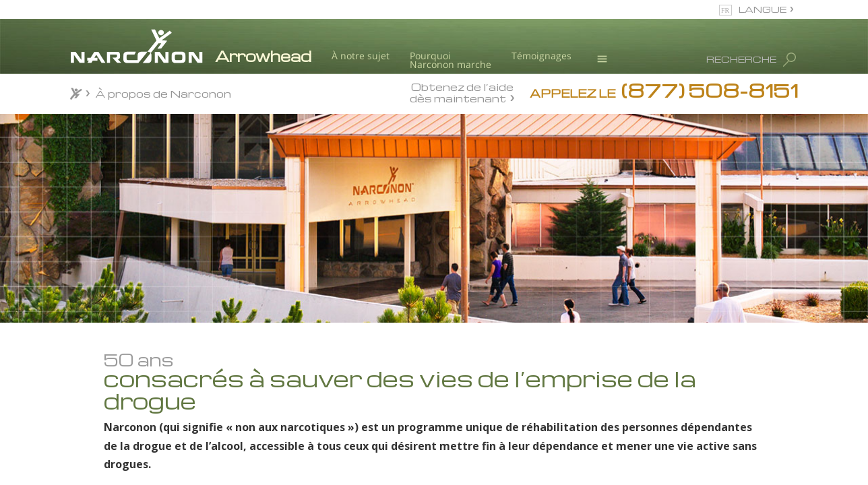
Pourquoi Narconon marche (451, 60)
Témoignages (541, 56)
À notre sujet (361, 56)
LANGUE (763, 9)
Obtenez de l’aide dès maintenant (462, 92)
